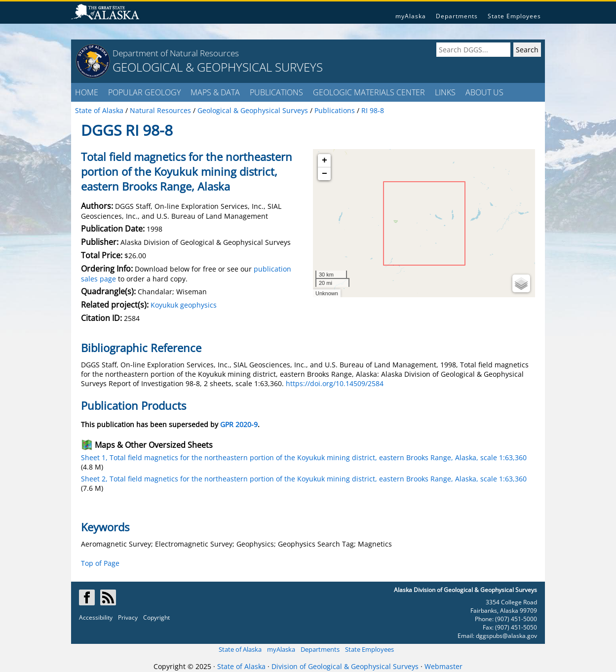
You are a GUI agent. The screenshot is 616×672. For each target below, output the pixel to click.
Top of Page (100, 563)
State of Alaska (240, 649)
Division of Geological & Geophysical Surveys (345, 666)
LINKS (445, 92)
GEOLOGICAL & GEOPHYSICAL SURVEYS (218, 67)
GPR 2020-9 (239, 424)
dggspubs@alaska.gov (506, 636)
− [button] (325, 174)
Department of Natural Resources (176, 53)
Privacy (128, 617)
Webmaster (443, 666)
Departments (457, 16)
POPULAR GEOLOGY (144, 92)
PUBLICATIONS (276, 92)
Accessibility (96, 617)
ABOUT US (484, 92)
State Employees (514, 16)
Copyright (156, 617)
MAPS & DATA (215, 92)
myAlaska (411, 16)
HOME (87, 92)
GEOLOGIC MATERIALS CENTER (369, 92)
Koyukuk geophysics (184, 305)
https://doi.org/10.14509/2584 (335, 383)
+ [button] (325, 160)
